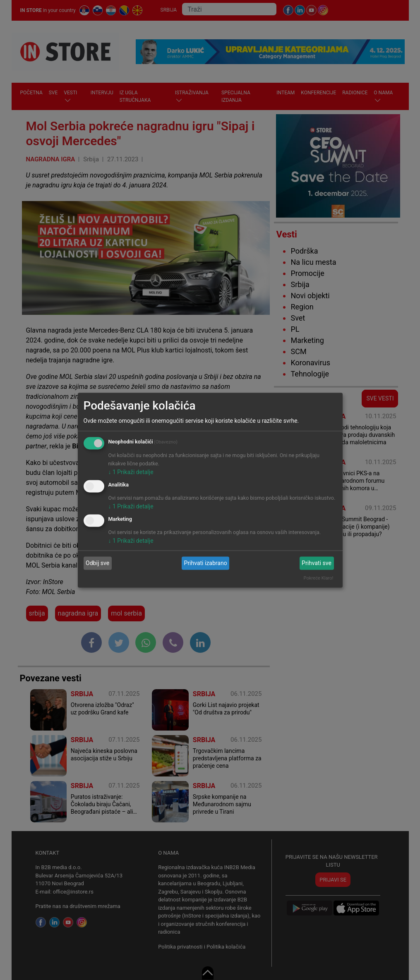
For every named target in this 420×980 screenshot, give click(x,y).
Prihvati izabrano (206, 563)
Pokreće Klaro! (319, 578)
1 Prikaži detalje (131, 472)
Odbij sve (97, 563)
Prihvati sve (317, 563)
